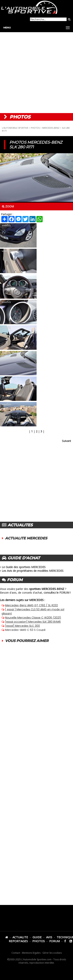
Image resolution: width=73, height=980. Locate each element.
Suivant (66, 441)
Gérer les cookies (52, 953)
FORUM (55, 941)
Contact (16, 953)
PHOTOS (35, 128)
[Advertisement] (36, 73)
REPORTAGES (18, 941)
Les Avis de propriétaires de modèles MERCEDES (33, 571)
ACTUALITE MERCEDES (26, 538)
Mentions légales (31, 953)
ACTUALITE (20, 937)
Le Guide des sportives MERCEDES (24, 567)
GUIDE (37, 937)
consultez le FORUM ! (57, 593)
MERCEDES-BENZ (51, 128)
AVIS (49, 937)
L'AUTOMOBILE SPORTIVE (15, 128)
